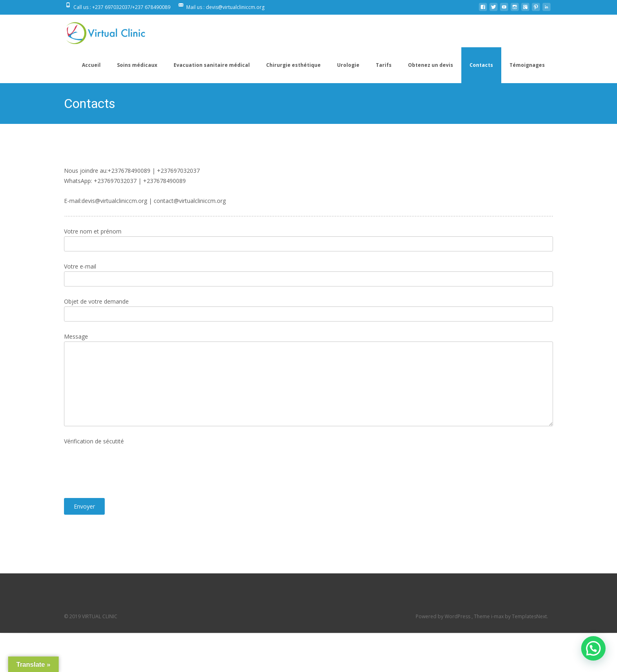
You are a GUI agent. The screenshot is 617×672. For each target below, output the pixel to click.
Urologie (348, 65)
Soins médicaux (137, 65)
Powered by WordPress (444, 616)
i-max (498, 616)
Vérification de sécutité (94, 441)
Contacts (481, 65)
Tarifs (384, 65)
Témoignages (527, 65)
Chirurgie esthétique (293, 65)
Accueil (91, 65)
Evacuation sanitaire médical (212, 65)
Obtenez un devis (431, 65)
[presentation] (126, 472)
